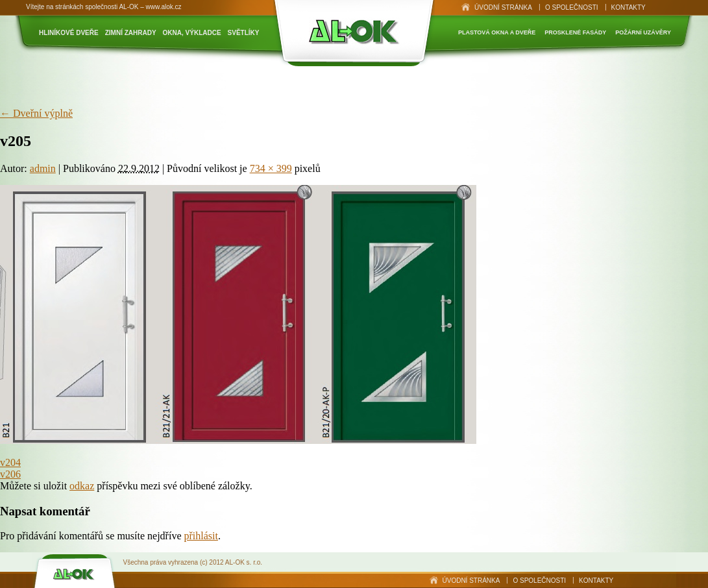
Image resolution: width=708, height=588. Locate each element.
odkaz (82, 486)
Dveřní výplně (36, 113)
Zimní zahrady (131, 33)
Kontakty (629, 7)
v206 (10, 474)
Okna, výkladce (192, 33)
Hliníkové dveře (69, 33)
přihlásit (201, 536)
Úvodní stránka (503, 7)
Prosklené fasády (575, 32)
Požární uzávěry (643, 32)
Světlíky (244, 33)
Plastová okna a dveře (497, 32)
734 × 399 (271, 168)
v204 (10, 462)
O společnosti (572, 7)
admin (43, 168)
